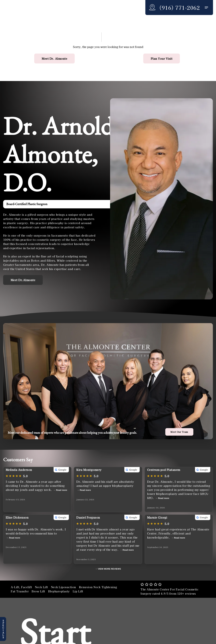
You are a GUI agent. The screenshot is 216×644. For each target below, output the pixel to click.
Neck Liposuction (64, 587)
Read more (61, 490)
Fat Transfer (20, 591)
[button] (206, 8)
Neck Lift (41, 587)
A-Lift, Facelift (21, 587)
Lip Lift (78, 591)
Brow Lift (38, 591)
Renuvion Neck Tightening (98, 587)
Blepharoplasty (59, 591)
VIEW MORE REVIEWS (109, 569)
